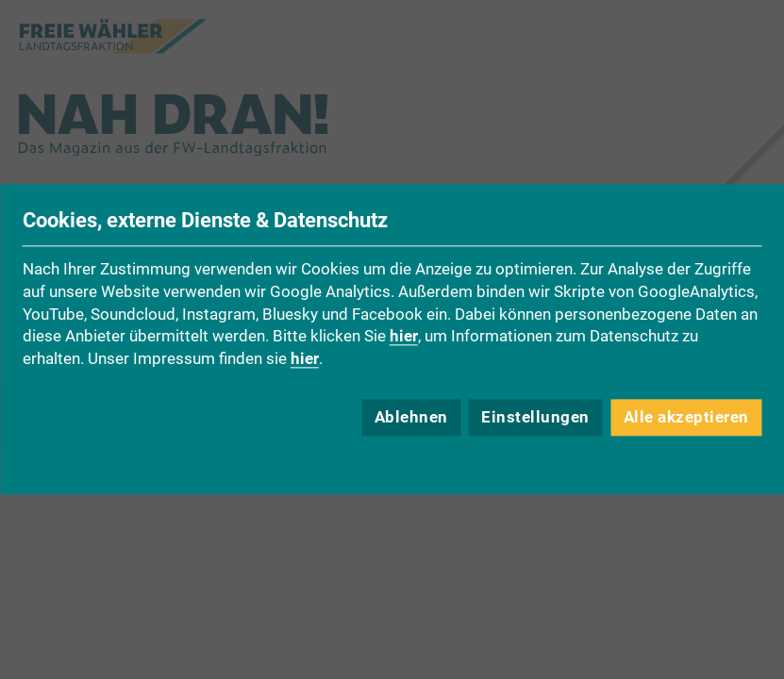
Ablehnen (411, 418)
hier (404, 337)
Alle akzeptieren (686, 418)
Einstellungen (535, 418)
